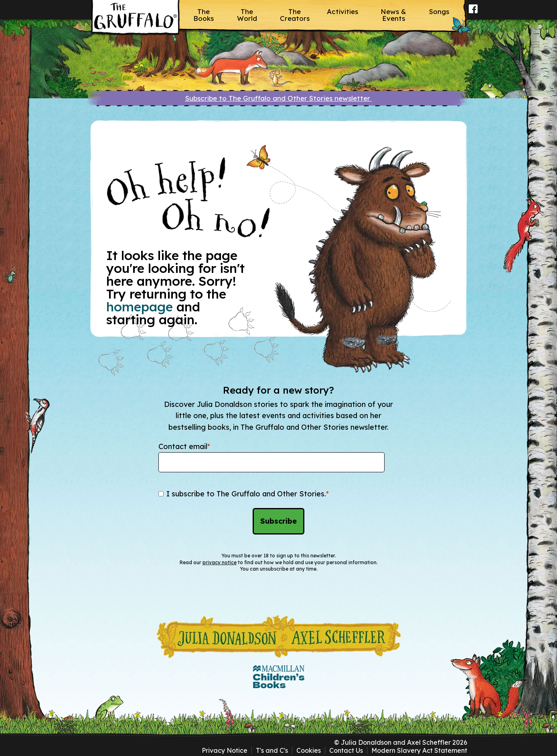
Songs (439, 11)
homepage (140, 307)
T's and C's (272, 750)
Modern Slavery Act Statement (419, 750)
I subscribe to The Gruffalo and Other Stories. (248, 494)
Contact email (184, 446)
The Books (204, 15)
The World (247, 15)
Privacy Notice (225, 750)
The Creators (295, 15)
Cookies (309, 750)
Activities (342, 11)
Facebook (473, 14)
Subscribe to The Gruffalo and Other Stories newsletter (279, 98)
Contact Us (346, 750)
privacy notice (220, 562)
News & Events (393, 15)
